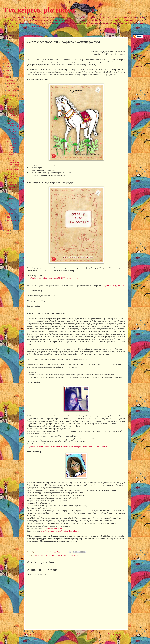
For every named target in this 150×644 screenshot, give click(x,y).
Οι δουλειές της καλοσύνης (12, 183)
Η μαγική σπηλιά (12, 198)
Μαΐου (10, 106)
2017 (7, 74)
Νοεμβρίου (11, 83)
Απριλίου (11, 214)
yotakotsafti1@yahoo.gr (115, 286)
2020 (7, 63)
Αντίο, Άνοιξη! (12, 120)
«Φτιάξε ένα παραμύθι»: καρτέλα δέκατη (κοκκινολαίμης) (13, 162)
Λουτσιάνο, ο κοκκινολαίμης (13, 125)
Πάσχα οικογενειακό (12, 208)
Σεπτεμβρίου (12, 90)
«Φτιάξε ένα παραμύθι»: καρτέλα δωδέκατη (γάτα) (12, 113)
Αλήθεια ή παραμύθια (11, 130)
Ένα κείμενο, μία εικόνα (39, 10)
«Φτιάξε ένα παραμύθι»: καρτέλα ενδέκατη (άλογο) (12, 145)
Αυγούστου (11, 96)
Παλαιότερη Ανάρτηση (118, 634)
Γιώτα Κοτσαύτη (50, 555)
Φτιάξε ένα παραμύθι (71, 555)
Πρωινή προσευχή (13, 135)
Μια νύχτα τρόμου (13, 169)
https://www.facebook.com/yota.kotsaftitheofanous (60, 531)
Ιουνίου (10, 103)
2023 (7, 53)
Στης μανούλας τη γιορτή (13, 194)
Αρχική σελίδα (75, 634)
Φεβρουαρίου (12, 221)
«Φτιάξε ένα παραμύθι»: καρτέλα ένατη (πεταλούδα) (13, 176)
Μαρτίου (10, 217)
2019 (7, 67)
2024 (7, 49)
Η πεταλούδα (11, 138)
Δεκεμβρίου (11, 80)
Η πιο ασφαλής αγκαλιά (12, 189)
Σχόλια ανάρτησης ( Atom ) (42, 639)
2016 (7, 77)
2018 (7, 70)
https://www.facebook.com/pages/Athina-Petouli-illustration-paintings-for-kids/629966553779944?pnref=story (69, 446)
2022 (7, 56)
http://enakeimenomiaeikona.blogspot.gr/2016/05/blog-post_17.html (53, 278)
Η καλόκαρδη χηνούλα (11, 154)
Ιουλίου (10, 99)
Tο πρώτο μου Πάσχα (12, 203)
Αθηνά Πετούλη (38, 555)
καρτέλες (60, 555)
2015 (7, 230)
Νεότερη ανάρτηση (33, 634)
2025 (7, 46)
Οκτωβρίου (11, 87)
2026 (7, 42)
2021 (7, 60)
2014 (7, 234)
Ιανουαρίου (11, 226)
